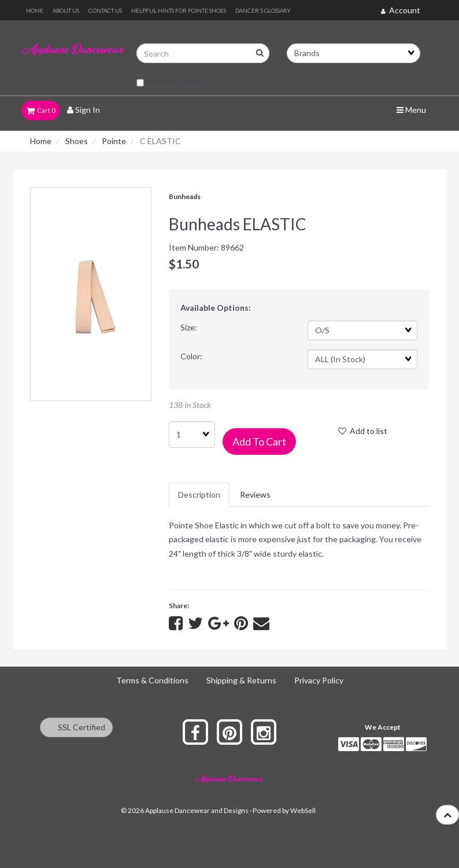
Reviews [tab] (255, 494)
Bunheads (185, 196)
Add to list (363, 431)
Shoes (77, 141)
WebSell (303, 810)
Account (401, 10)
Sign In (84, 110)
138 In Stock (190, 405)
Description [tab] (199, 494)
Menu (411, 110)
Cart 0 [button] (41, 110)
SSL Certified (76, 727)
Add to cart (259, 442)
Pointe (114, 141)
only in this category (174, 83)
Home (41, 141)
